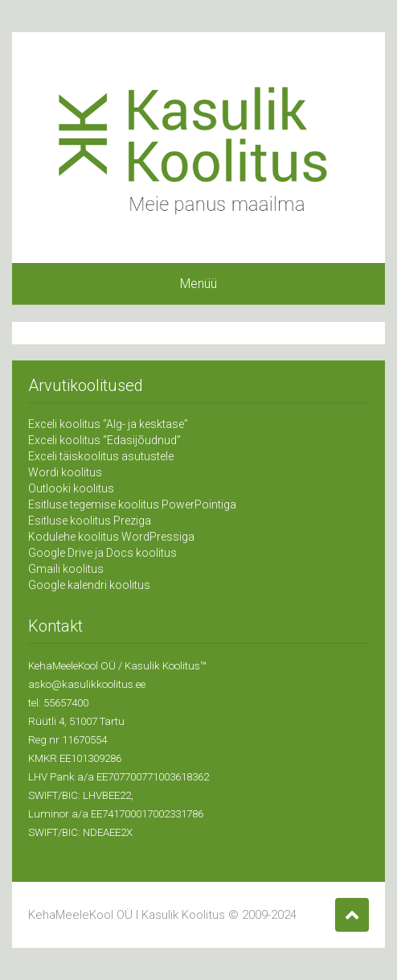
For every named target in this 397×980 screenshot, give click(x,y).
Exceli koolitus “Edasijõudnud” (104, 440)
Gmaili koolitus (66, 569)
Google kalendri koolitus (89, 585)
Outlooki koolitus (71, 488)
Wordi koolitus (65, 472)
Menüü (198, 284)
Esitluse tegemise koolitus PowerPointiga (132, 504)
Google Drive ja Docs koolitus (102, 553)
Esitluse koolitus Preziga (90, 521)
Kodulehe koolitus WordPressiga (111, 537)
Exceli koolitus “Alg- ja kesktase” (108, 424)
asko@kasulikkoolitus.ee (87, 684)
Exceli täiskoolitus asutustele (101, 456)
